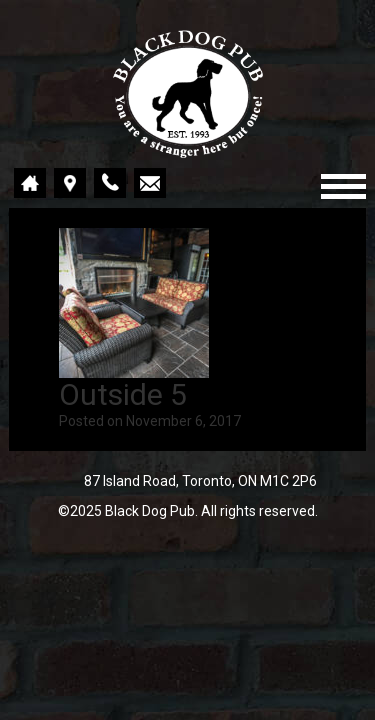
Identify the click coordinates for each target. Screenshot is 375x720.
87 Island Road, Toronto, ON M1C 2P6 (200, 481)
